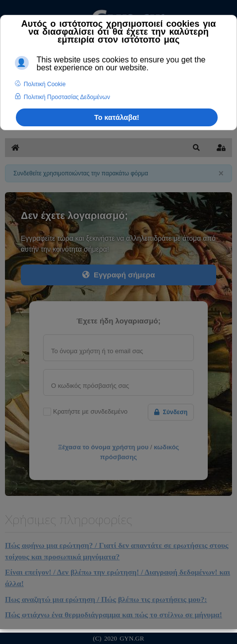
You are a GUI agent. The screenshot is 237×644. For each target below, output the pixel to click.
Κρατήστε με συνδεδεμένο (90, 411)
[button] (196, 148)
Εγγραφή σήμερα (119, 275)
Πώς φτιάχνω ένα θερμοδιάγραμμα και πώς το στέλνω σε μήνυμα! (114, 615)
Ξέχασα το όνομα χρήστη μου (103, 447)
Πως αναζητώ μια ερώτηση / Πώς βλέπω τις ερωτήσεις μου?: (106, 599)
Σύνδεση (171, 412)
